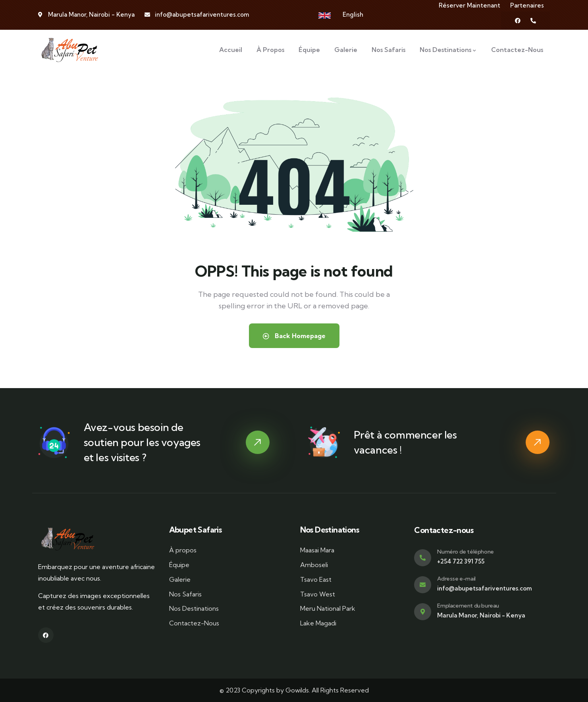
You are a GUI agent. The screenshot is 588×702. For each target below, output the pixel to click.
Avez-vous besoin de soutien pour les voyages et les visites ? (142, 442)
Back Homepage (294, 336)
